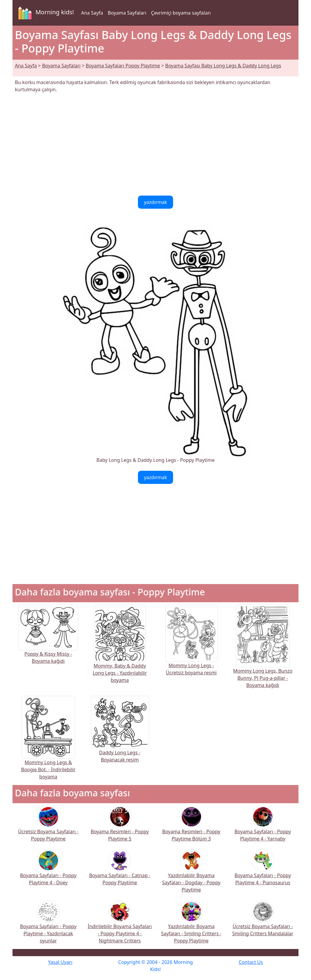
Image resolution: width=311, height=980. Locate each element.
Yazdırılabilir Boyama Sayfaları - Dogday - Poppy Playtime (191, 875)
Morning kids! (45, 13)
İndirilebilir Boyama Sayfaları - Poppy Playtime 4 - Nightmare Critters (120, 926)
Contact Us (251, 962)
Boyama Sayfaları (127, 13)
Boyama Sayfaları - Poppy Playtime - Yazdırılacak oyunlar (48, 926)
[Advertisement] (155, 144)
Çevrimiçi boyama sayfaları (181, 13)
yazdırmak (155, 202)
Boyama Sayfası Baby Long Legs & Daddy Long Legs (223, 66)
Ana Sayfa (92, 13)
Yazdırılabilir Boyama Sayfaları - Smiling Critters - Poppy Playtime (191, 926)
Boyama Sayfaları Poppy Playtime (123, 66)
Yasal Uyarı (60, 962)
